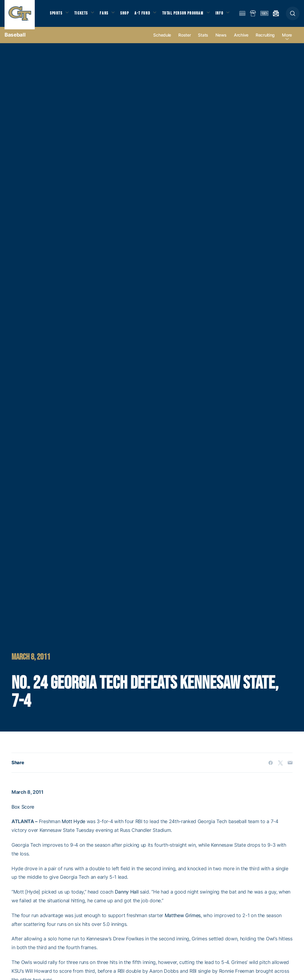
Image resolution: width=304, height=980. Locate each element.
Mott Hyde (73, 826)
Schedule (162, 40)
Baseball (15, 39)
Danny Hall (127, 897)
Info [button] (54, 19)
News (221, 40)
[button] (293, 16)
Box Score (23, 811)
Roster (184, 40)
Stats (203, 40)
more (287, 40)
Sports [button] (57, 12)
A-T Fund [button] (148, 12)
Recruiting (265, 40)
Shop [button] (130, 12)
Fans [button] (108, 12)
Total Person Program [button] (190, 12)
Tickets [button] (84, 12)
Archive (241, 40)
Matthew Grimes (183, 920)
